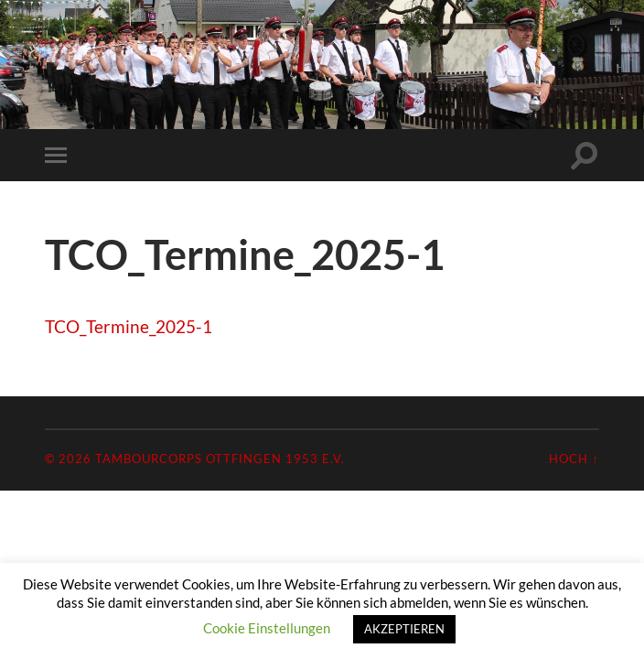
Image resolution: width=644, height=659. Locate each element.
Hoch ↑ (574, 459)
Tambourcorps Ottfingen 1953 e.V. (220, 459)
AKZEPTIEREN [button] (404, 629)
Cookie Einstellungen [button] (267, 628)
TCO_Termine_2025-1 (129, 326)
